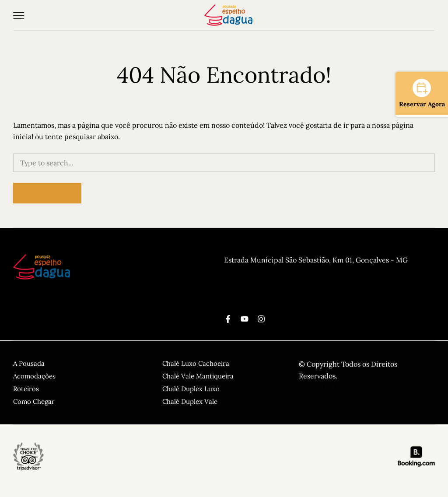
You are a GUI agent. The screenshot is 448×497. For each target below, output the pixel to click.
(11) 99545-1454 (248, 272)
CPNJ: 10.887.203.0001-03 (266, 284)
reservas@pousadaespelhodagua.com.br (289, 296)
